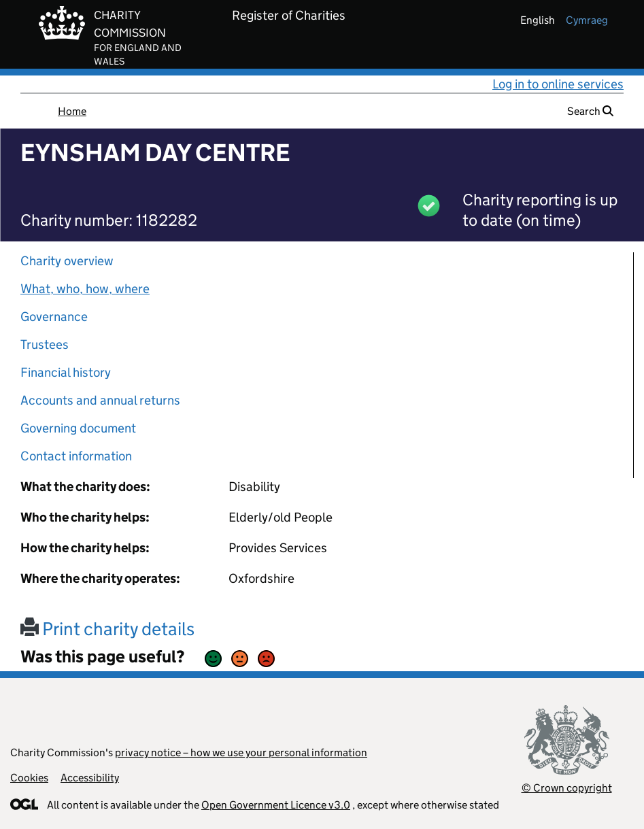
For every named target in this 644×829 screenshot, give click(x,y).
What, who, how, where (85, 289)
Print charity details (107, 629)
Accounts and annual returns (100, 400)
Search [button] (590, 111)
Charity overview (67, 261)
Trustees (45, 344)
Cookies (29, 778)
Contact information (76, 456)
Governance (54, 317)
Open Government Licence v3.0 (276, 805)
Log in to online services (558, 84)
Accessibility (90, 778)
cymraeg (587, 20)
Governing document (78, 428)
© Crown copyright (567, 788)
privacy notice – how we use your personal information (241, 752)
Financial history (66, 372)
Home (72, 111)
